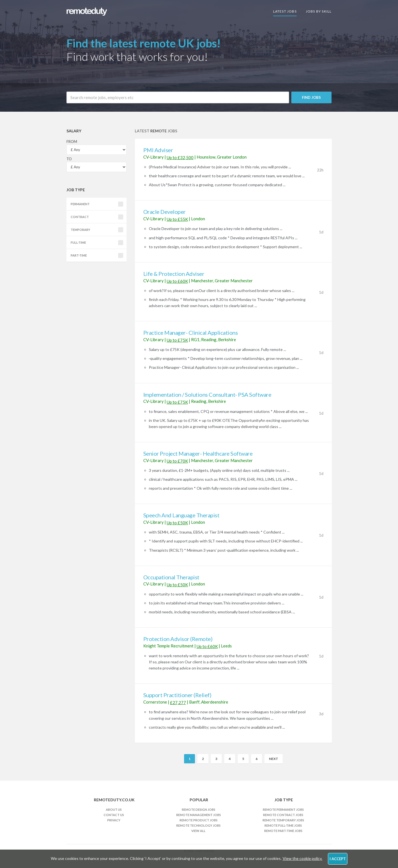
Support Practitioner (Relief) (177, 695)
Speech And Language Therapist (181, 515)
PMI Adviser (158, 150)
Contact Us (114, 815)
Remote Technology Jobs (198, 825)
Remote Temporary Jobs (283, 820)
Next (274, 759)
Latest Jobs (285, 11)
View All (198, 831)
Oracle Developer (165, 212)
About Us (114, 810)
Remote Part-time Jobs (283, 831)
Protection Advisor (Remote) (178, 639)
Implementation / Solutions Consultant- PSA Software (207, 394)
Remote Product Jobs (199, 820)
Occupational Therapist (171, 577)
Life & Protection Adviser (174, 274)
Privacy (114, 820)
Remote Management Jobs (199, 815)
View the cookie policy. (302, 858)
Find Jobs (311, 97)
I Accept (338, 859)
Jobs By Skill (319, 11)
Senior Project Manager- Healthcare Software (198, 453)
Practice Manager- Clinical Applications (191, 333)
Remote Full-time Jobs (283, 825)
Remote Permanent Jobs (283, 810)
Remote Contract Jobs (283, 815)
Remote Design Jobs (199, 810)
